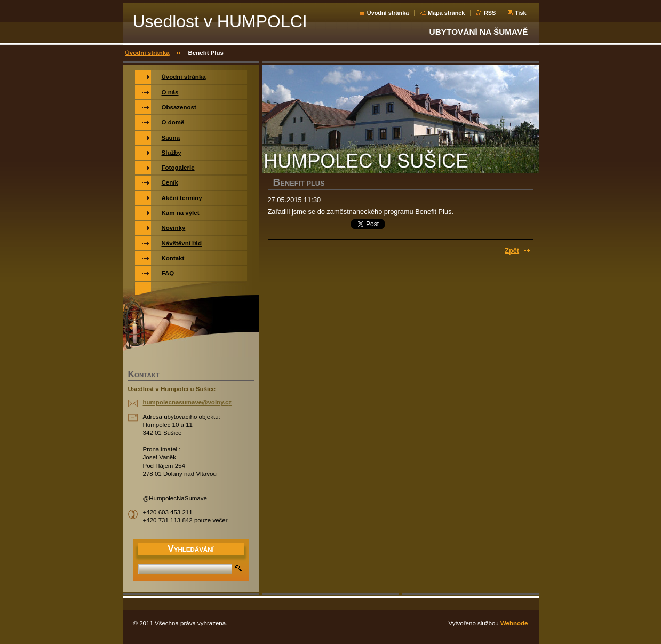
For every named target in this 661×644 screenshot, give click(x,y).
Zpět (512, 251)
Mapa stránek (447, 13)
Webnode (514, 623)
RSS (490, 13)
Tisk (521, 13)
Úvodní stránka (388, 13)
